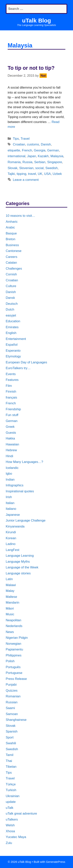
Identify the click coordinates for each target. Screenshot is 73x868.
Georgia (40, 150)
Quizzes (12, 691)
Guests (11, 433)
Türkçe (11, 784)
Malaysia (57, 156)
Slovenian (26, 168)
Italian (10, 503)
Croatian (19, 144)
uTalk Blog (36, 20)
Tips (16, 139)
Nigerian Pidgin (17, 638)
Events (11, 374)
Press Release (16, 679)
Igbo (9, 474)
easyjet (11, 315)
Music (10, 614)
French (27, 150)
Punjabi (11, 685)
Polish (10, 661)
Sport (10, 737)
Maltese (11, 597)
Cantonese (14, 251)
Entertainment (16, 339)
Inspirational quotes (20, 491)
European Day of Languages (26, 362)
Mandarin (13, 603)
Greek (10, 427)
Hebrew (11, 450)
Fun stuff (12, 415)
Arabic (10, 227)
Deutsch (12, 304)
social (39, 168)
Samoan (12, 714)
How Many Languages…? (24, 462)
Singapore (55, 162)
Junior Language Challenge (26, 520)
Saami (10, 708)
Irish (9, 497)
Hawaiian (12, 444)
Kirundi (11, 532)
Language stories (18, 573)
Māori (10, 608)
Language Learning (20, 556)
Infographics (15, 485)
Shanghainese (16, 720)
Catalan (11, 263)
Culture (11, 286)
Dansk (10, 298)
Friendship (13, 409)
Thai (9, 761)
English (11, 333)
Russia (28, 162)
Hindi (9, 456)
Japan (32, 156)
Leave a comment (26, 180)
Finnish (11, 392)
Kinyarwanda (15, 526)
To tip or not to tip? (31, 68)
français (11, 397)
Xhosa (10, 831)
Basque (11, 233)
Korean (11, 538)
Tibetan (11, 767)
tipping (21, 174)
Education (13, 321)
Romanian (13, 696)
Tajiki (11, 174)
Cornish (11, 274)
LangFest (13, 550)
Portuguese (14, 673)
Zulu (9, 843)
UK (40, 174)
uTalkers (12, 819)
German (53, 150)
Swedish (52, 168)
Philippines (14, 655)
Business (12, 245)
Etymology (13, 356)
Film (9, 386)
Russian (12, 702)
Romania (14, 162)
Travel (25, 139)
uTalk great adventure (21, 814)
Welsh (10, 825)
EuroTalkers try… (18, 368)
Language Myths (18, 562)
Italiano (11, 509)
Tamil (10, 755)
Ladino (11, 544)
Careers (11, 257)
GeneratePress (56, 862)
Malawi (11, 585)
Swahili (11, 743)
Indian (10, 480)
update (11, 802)
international (17, 156)
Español (12, 345)
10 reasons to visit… (20, 216)
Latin (9, 579)
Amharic (12, 222)
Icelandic (12, 468)
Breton (11, 239)
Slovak (13, 168)
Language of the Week (22, 567)
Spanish (12, 731)
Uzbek (57, 174)
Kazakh (43, 156)
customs (33, 144)
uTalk (10, 808)
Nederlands (14, 626)
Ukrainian (13, 796)
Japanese (13, 515)
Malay (10, 591)
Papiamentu (14, 649)
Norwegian (13, 644)
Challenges (14, 269)
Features (12, 380)
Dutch (10, 309)
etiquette (14, 150)
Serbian (40, 162)
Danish (46, 144)
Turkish (11, 790)
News (10, 632)
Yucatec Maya (16, 837)
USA (47, 174)
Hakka (10, 438)
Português (13, 667)
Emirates (12, 327)
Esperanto (13, 351)
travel (32, 174)
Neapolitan (13, 620)
